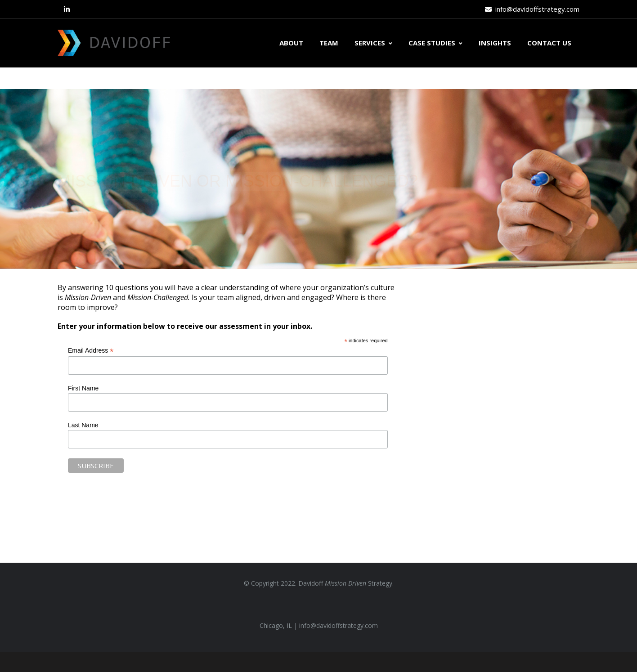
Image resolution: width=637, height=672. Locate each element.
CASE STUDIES (435, 43)
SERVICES (373, 43)
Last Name (83, 425)
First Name (83, 388)
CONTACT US (549, 43)
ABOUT (291, 43)
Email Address (91, 351)
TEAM (329, 43)
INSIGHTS (495, 43)
